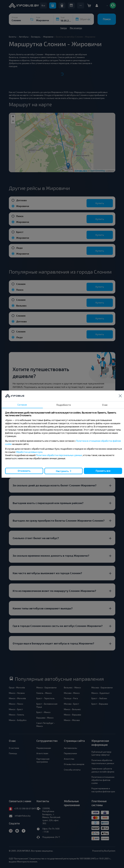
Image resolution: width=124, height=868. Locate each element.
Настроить (62, 471)
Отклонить (24, 471)
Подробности (64, 405)
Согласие (22, 405)
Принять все (103, 471)
